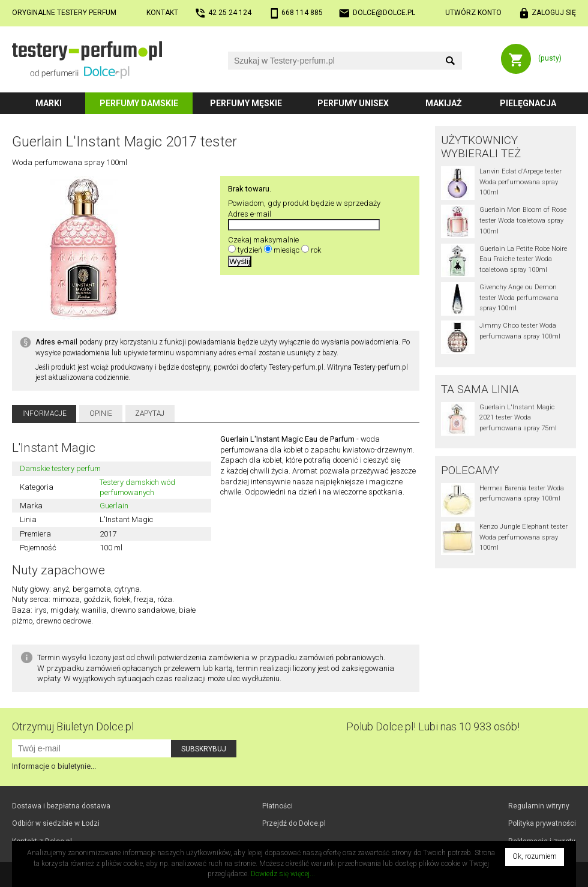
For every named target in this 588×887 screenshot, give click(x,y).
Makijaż (444, 103)
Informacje (44, 413)
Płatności (277, 806)
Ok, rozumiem (535, 856)
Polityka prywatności (542, 823)
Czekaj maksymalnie (263, 240)
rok (316, 250)
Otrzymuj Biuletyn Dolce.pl (73, 726)
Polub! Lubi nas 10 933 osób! (433, 726)
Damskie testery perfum (60, 468)
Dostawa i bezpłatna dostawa (61, 806)
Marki (49, 103)
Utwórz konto (473, 13)
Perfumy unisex (353, 103)
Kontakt (162, 13)
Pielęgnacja (528, 103)
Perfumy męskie (246, 103)
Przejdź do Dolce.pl (294, 823)
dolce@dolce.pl (384, 13)
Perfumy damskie (139, 103)
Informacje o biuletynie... (54, 766)
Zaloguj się (554, 13)
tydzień (250, 250)
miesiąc (286, 250)
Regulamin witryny (539, 806)
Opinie (101, 413)
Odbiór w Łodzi (56, 823)
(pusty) (550, 58)
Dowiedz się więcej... (283, 874)
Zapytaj (150, 413)
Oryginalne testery (64, 13)
